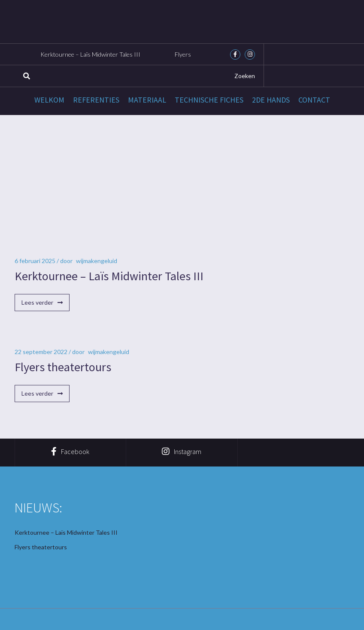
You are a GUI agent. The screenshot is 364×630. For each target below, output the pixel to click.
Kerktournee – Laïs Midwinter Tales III (90, 54)
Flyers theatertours (63, 367)
